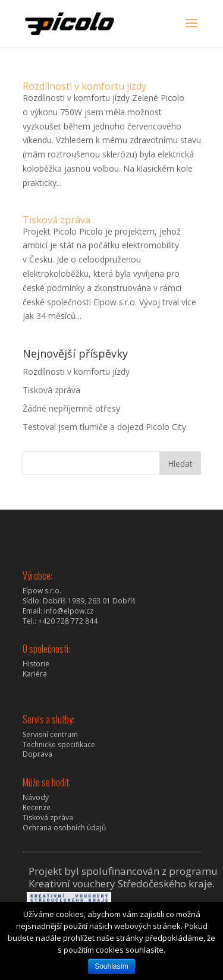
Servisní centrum (50, 734)
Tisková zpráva (56, 220)
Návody (36, 797)
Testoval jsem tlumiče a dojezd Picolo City (104, 427)
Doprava (37, 754)
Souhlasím (111, 966)
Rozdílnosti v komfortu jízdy (84, 86)
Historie (36, 664)
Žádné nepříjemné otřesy (71, 408)
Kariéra (35, 674)
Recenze (37, 807)
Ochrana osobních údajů (64, 828)
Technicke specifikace (59, 745)
